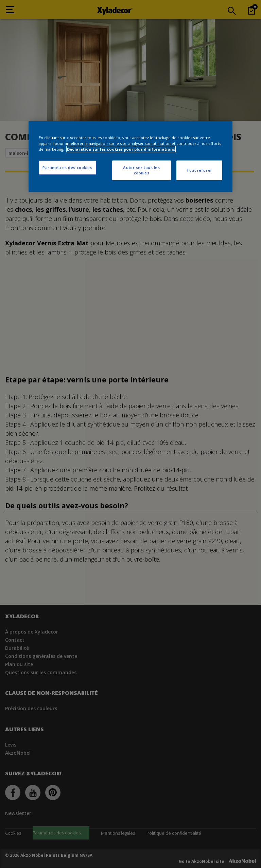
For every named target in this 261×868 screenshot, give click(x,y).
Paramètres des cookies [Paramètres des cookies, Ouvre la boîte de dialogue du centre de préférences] (67, 167)
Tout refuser (199, 170)
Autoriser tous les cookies (141, 170)
